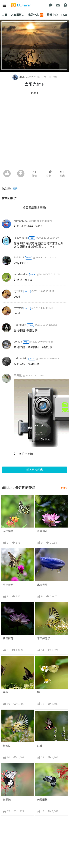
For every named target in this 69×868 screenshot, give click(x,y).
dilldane (20, 77)
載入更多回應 (35, 470)
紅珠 (40, 746)
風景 (15, 189)
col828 (18, 341)
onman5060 (21, 221)
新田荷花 (8, 638)
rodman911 (21, 358)
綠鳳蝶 (7, 746)
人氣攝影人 (18, 15)
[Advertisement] (34, 133)
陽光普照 (8, 585)
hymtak (18, 291)
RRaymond (21, 238)
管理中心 (52, 15)
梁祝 (6, 692)
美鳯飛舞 (42, 800)
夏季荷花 (42, 531)
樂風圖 (18, 375)
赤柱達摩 (8, 531)
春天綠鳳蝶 (44, 638)
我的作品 (36, 15)
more (64, 488)
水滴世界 (42, 585)
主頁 (5, 15)
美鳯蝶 (7, 800)
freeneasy (20, 325)
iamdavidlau (21, 274)
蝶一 (40, 692)
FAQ (64, 15)
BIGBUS (19, 257)
